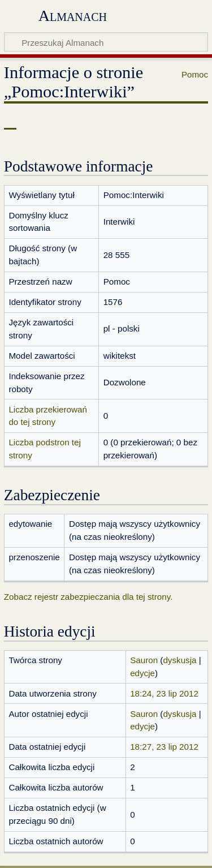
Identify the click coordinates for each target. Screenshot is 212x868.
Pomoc (195, 74)
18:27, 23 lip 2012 (164, 747)
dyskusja (179, 660)
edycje (142, 673)
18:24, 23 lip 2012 (164, 693)
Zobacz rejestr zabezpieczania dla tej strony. (88, 597)
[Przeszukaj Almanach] (106, 42)
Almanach (73, 16)
